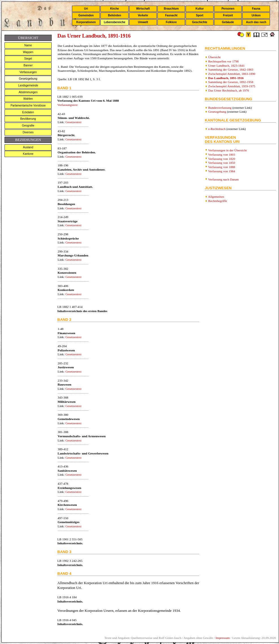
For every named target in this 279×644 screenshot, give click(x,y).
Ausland (28, 147)
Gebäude (228, 22)
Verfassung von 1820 (222, 159)
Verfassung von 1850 (222, 163)
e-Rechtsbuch (217, 129)
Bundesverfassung (220, 108)
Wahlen (28, 99)
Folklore (171, 22)
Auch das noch (256, 22)
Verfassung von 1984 (222, 171)
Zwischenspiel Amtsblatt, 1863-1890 (232, 74)
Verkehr (143, 15)
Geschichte (200, 22)
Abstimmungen (28, 92)
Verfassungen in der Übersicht (228, 150)
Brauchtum (171, 9)
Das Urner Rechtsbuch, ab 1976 (229, 90)
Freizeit (228, 15)
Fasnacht (171, 15)
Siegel (28, 59)
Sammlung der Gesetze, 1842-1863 (231, 69)
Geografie (28, 126)
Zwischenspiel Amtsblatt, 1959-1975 (232, 86)
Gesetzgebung (28, 79)
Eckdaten (28, 112)
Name (28, 45)
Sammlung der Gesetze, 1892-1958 (231, 82)
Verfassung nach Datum (223, 179)
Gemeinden (86, 15)
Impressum (223, 638)
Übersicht (214, 57)
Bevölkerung (28, 119)
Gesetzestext (73, 122)
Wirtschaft (143, 9)
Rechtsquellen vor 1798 (223, 61)
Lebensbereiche (115, 22)
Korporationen (86, 22)
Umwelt (143, 22)
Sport (200, 15)
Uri (86, 9)
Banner (28, 65)
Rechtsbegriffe (218, 201)
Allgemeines (216, 197)
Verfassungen (28, 72)
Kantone (28, 154)
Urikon (256, 15)
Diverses (28, 132)
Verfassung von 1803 (222, 155)
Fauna (256, 9)
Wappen (28, 52)
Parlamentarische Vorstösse (28, 105)
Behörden (115, 15)
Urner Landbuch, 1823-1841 (226, 66)
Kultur (200, 9)
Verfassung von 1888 (222, 167)
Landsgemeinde (28, 85)
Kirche (114, 9)
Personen (228, 9)
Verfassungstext (67, 105)
